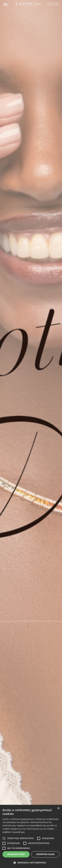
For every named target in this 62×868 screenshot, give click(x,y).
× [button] (58, 808)
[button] (31, 863)
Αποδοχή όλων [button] (16, 854)
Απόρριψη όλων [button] (45, 854)
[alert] (31, 836)
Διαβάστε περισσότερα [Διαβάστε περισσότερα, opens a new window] (14, 832)
